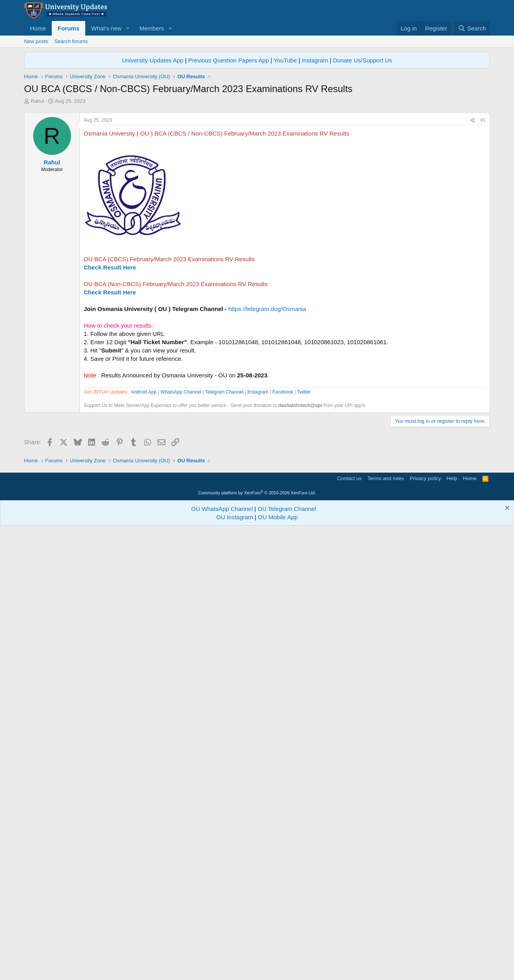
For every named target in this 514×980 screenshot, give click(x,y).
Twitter (304, 617)
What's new (106, 28)
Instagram (315, 60)
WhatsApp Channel (181, 617)
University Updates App (153, 60)
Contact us (349, 929)
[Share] (473, 231)
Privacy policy (425, 929)
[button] (128, 28)
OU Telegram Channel (287, 959)
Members (152, 28)
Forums (68, 28)
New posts (36, 41)
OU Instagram (235, 968)
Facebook (283, 617)
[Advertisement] (257, 164)
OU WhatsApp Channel (222, 959)
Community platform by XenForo (257, 943)
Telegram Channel (224, 617)
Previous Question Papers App (229, 60)
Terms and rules (386, 929)
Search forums (71, 41)
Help (452, 929)
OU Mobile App (278, 968)
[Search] (472, 28)
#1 (483, 231)
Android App (144, 617)
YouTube (285, 60)
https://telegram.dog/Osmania (267, 419)
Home (38, 28)
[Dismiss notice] (506, 959)
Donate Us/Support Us (362, 60)
